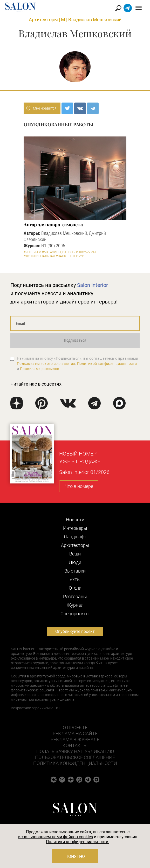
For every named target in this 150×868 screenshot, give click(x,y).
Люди (75, 562)
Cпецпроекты (75, 614)
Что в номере (79, 486)
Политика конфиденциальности (75, 763)
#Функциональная (39, 256)
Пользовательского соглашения (46, 364)
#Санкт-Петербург (71, 256)
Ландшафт (75, 537)
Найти (118, 8)
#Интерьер (32, 252)
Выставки (75, 571)
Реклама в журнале (75, 739)
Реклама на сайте (75, 733)
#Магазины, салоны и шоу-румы (69, 252)
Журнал (75, 605)
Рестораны (75, 596)
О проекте (75, 728)
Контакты (75, 745)
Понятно (75, 856)
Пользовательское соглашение (75, 757)
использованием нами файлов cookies (56, 837)
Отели (75, 588)
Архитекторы (43, 20)
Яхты (75, 579)
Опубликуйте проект (75, 631)
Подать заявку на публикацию (75, 751)
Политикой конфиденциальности (107, 364)
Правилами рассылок (40, 369)
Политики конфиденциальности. (78, 842)
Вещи (75, 554)
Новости (75, 520)
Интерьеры (75, 528)
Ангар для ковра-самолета (53, 225)
